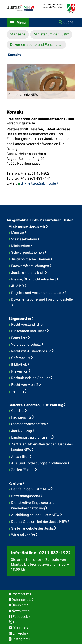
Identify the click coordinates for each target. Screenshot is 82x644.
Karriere (15, 484)
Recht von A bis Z (25, 385)
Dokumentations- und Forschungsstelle (38, 45)
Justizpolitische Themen (31, 259)
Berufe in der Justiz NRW (31, 489)
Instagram (21, 639)
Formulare (19, 338)
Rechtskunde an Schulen (31, 378)
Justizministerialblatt (28, 273)
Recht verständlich (26, 325)
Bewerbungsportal (25, 496)
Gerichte (18, 411)
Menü (21, 22)
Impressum (20, 594)
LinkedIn (19, 633)
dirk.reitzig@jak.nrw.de (38, 183)
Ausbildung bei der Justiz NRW (35, 515)
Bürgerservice (20, 319)
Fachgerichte (21, 417)
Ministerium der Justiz (51, 34)
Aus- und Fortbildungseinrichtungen (39, 463)
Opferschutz (21, 358)
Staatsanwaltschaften (29, 424)
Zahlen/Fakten (23, 470)
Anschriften (20, 457)
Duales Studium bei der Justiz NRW (39, 522)
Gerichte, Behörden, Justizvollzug (36, 405)
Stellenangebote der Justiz (32, 528)
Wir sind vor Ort (23, 535)
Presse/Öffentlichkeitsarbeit (33, 279)
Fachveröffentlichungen (30, 266)
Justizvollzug (22, 431)
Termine (18, 391)
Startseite (18, 34)
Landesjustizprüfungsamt (31, 437)
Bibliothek (19, 365)
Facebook (20, 617)
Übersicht (19, 605)
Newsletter (20, 611)
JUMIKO (17, 286)
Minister (18, 233)
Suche (68, 22)
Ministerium (21, 246)
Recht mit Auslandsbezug (31, 351)
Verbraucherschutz (26, 345)
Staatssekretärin (24, 239)
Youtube (20, 628)
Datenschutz (22, 600)
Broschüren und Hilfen (29, 331)
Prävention (20, 371)
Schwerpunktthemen (27, 253)
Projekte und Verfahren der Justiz (38, 293)
